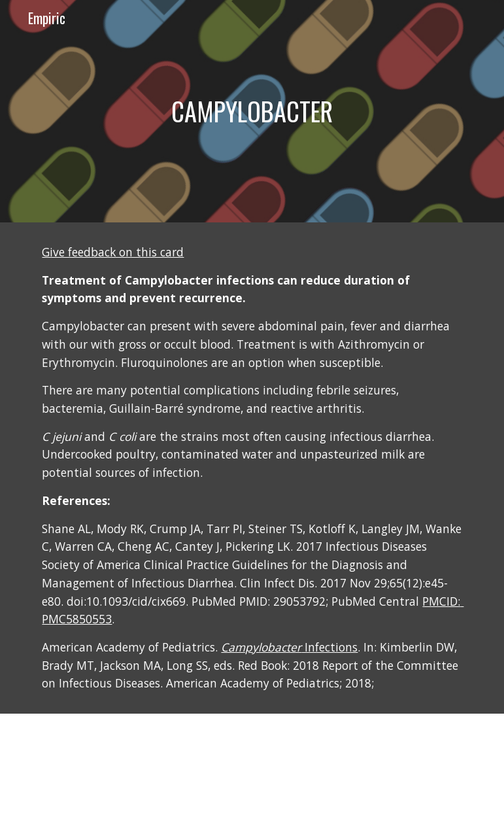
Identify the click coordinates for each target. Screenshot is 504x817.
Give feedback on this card (113, 252)
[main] (252, 111)
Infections (289, 647)
